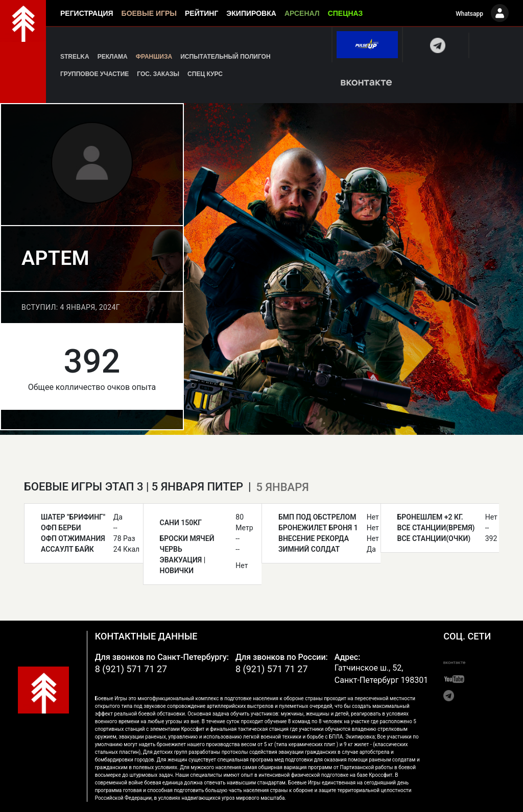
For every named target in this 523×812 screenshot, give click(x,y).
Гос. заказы (158, 74)
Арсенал (302, 13)
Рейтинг (201, 13)
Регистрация (87, 13)
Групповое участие (94, 74)
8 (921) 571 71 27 (131, 669)
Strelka (75, 57)
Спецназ (346, 13)
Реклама (113, 57)
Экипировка (251, 13)
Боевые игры (149, 13)
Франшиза (154, 57)
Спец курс (205, 74)
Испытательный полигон (225, 57)
